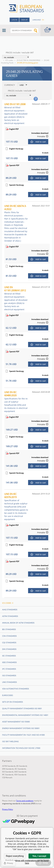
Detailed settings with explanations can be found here (27, 862)
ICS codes (9, 60)
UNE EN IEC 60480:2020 (16, 402)
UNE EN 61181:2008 (16, 114)
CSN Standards (9, 636)
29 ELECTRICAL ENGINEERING (29, 60)
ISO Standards (9, 675)
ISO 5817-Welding (10, 741)
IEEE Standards (9, 662)
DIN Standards (9, 649)
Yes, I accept (39, 856)
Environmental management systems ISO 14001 (25, 715)
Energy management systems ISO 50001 (21, 728)
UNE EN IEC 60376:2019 (16, 507)
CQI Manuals (7, 777)
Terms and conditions (25, 801)
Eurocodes (8, 695)
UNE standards (10, 682)
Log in (14, 20)
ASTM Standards (10, 616)
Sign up (24, 20)
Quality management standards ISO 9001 (22, 708)
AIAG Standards (10, 610)
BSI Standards (9, 629)
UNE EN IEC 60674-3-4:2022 (16, 223)
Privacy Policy (8, 809)
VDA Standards (20, 775)
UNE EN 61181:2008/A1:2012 (16, 298)
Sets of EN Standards (13, 702)
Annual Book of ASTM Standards (18, 623)
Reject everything (15, 856)
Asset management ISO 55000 (16, 722)
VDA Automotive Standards (16, 689)
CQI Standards (9, 643)
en (43, 20)
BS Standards (22, 766)
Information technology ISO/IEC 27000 (21, 748)
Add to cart (41, 142)
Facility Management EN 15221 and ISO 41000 (23, 735)
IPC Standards (9, 669)
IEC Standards (9, 656)
